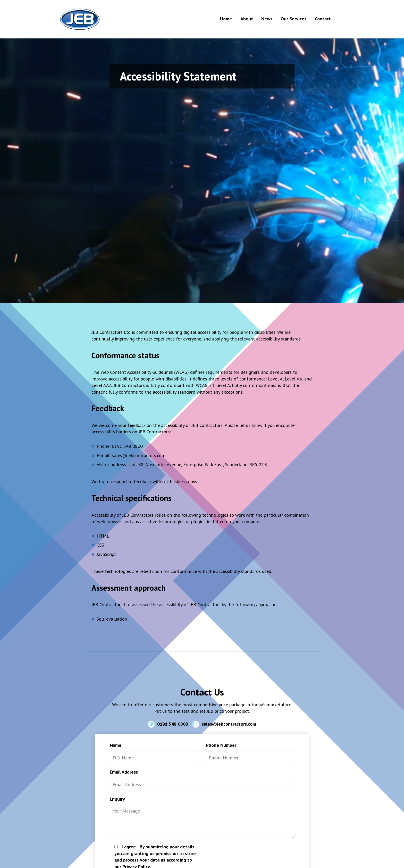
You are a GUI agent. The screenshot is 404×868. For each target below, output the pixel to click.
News (267, 19)
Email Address (124, 772)
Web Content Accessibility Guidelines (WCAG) (145, 372)
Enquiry (117, 799)
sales (117, 455)
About (247, 19)
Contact (323, 19)
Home (226, 19)
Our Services (293, 19)
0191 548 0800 (168, 724)
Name (116, 745)
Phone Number (221, 745)
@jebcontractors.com (144, 455)
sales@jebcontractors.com (224, 724)
